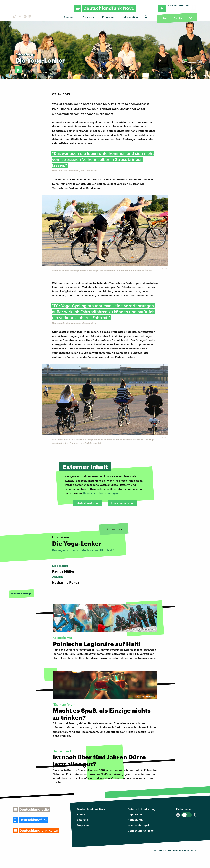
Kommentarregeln (139, 825)
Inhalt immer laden (123, 503)
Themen (69, 17)
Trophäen (83, 825)
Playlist (178, 18)
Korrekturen (135, 820)
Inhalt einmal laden (88, 503)
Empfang (83, 820)
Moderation (131, 17)
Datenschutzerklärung (142, 809)
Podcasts (88, 17)
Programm (109, 17)
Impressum (135, 814)
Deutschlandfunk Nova (91, 809)
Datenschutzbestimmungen (101, 493)
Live (164, 18)
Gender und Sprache (141, 830)
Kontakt (82, 814)
